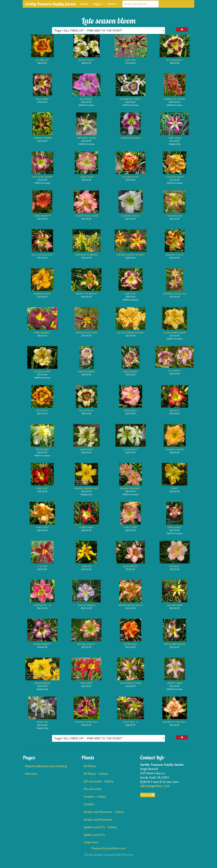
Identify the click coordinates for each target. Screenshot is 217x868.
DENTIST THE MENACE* (86, 294)
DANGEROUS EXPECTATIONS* (131, 255)
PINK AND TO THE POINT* (175, 722)
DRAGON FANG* (131, 372)
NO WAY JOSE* (131, 644)
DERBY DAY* (131, 294)
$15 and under (93, 789)
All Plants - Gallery (96, 774)
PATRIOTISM (42, 722)
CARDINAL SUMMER (42, 138)
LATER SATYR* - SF (42, 605)
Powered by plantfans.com (108, 848)
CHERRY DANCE (175, 138)
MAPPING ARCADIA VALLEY (131, 605)
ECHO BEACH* (175, 371)
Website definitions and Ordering (46, 766)
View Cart (148, 795)
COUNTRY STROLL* (131, 216)
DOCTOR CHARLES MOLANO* (131, 333)
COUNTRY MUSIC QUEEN (86, 216)
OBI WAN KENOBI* (42, 683)
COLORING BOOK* (131, 177)
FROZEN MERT (42, 449)
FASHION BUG (131, 411)
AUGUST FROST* (86, 60)
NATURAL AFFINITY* (86, 644)
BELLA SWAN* (42, 99)
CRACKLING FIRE (175, 216)
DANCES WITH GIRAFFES (86, 255)
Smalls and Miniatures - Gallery (104, 812)
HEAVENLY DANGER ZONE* (86, 488)
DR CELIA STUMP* (42, 372)
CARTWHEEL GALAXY (86, 138)
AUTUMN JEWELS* (175, 60)
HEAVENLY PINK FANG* (131, 488)
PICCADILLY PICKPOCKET (86, 722)
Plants (113, 4)
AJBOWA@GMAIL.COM (155, 786)
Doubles (89, 804)
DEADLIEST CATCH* (175, 255)
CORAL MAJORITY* (42, 216)
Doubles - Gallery (95, 797)
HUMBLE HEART (86, 527)
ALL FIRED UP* (42, 60)
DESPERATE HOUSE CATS (175, 294)
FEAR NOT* (175, 411)
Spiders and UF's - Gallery (100, 827)
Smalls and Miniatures (98, 820)
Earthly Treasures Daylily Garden (50, 4)
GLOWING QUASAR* (175, 449)
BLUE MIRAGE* (86, 99)
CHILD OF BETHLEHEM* (42, 177)
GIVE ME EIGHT (86, 449)
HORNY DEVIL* (42, 527)
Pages (98, 4)
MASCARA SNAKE (175, 605)
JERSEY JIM (86, 566)
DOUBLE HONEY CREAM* (175, 333)
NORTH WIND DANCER (175, 644)
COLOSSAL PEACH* (175, 177)
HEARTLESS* (42, 488)
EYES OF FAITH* (86, 411)
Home (84, 4)
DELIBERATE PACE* (42, 294)
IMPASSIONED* (175, 527)
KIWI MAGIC (175, 566)
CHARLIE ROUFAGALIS (131, 138)
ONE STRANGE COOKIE (131, 683)
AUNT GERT (131, 60)
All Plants (90, 766)
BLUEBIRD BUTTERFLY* (131, 99)
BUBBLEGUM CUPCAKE (175, 99)
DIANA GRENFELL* (42, 333)
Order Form (91, 842)
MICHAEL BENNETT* (42, 644)
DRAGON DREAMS (86, 372)
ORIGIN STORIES (175, 683)
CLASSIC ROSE (86, 177)
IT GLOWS (42, 566)
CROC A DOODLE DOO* (42, 255)
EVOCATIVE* (42, 411)
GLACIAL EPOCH (131, 449)
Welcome (31, 774)
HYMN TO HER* (131, 527)
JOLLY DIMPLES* (131, 566)
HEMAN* (175, 488)
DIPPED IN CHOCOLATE (86, 333)
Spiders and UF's (94, 835)
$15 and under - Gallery (99, 781)
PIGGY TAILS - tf (131, 722)
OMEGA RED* (86, 683)
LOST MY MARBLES (86, 605)
